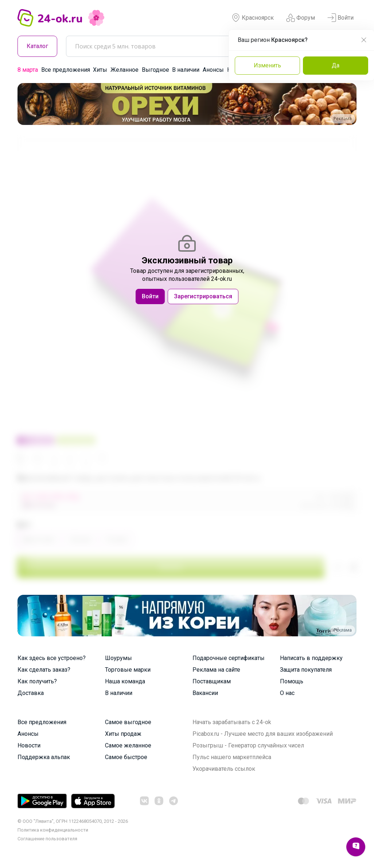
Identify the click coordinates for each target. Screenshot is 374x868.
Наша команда (125, 681)
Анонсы (213, 70)
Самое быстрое (126, 757)
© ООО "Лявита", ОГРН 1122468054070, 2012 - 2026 (73, 821)
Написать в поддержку (311, 658)
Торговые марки (128, 670)
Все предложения (66, 70)
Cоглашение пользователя (47, 839)
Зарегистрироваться (203, 296)
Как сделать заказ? (44, 670)
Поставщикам (212, 681)
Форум (301, 18)
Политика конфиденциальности (53, 830)
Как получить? (37, 681)
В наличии (186, 70)
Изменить (267, 65)
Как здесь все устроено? (52, 658)
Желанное (124, 70)
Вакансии (205, 693)
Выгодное (155, 70)
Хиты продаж (123, 734)
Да (336, 65)
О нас (287, 693)
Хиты (100, 70)
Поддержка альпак (44, 757)
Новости (29, 745)
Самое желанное (128, 745)
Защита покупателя (306, 670)
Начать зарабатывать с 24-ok (232, 722)
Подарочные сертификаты (229, 658)
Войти (340, 18)
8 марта (28, 70)
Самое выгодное (128, 722)
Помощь (292, 681)
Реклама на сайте (216, 670)
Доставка (31, 693)
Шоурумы (118, 658)
